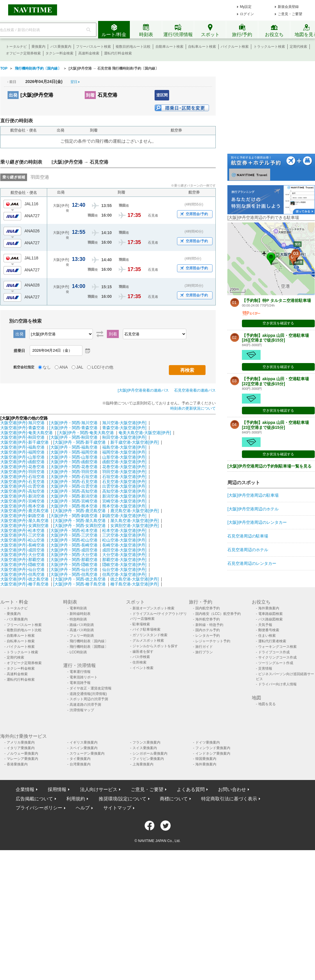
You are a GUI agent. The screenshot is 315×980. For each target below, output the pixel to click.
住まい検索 (267, 636)
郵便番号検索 (269, 630)
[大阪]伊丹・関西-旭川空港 (73, 423)
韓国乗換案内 (206, 759)
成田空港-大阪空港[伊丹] (124, 550)
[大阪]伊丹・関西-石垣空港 (73, 477)
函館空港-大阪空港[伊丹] (124, 462)
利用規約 (76, 799)
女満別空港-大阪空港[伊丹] (135, 526)
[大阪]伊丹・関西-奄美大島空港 (86, 433)
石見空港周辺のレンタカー (252, 563)
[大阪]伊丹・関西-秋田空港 (73, 437)
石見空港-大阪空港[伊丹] (124, 482)
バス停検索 (141, 657)
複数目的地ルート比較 (133, 47)
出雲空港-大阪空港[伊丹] (124, 486)
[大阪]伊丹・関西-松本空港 (73, 530)
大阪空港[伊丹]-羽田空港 (22, 472)
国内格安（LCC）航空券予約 (218, 614)
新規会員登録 (288, 7)
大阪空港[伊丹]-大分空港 (22, 555)
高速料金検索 (89, 53)
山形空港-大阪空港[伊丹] (124, 457)
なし (47, 367)
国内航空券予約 (208, 608)
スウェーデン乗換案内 (87, 753)
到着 (90, 95)
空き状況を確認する (278, 323)
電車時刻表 (78, 608)
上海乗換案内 (143, 764)
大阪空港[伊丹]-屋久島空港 (24, 521)
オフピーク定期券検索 (23, 53)
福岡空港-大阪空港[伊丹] (124, 452)
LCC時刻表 (78, 652)
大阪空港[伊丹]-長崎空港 (22, 545)
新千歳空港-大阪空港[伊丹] (135, 442)
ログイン (247, 14)
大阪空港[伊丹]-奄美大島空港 (26, 433)
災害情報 (265, 668)
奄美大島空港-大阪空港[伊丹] (145, 433)
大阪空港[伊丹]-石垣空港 (22, 477)
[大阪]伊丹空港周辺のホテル (253, 509)
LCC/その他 (102, 367)
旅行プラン (204, 652)
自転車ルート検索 (202, 47)
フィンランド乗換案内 (213, 748)
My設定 (246, 7)
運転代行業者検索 (272, 641)
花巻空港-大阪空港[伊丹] (124, 467)
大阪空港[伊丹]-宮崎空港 (22, 501)
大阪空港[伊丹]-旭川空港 (22, 423)
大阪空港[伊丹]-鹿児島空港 (24, 511)
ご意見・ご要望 (290, 14)
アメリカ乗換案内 (21, 742)
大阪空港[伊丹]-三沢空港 (22, 535)
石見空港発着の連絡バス (195, 390)
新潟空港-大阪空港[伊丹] (124, 496)
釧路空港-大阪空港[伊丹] (124, 516)
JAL (80, 367)
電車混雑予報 (80, 683)
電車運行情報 (80, 672)
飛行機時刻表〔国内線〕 (89, 641)
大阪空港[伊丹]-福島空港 (22, 447)
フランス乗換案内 (146, 742)
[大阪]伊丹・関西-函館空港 (73, 462)
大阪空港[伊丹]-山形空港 (22, 457)
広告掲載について (34, 799)
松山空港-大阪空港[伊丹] (124, 540)
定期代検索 (298, 47)
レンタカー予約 (208, 636)
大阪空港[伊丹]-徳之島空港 (24, 579)
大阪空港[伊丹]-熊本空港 (22, 506)
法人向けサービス (99, 789)
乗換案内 (38, 47)
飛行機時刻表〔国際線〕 (89, 647)
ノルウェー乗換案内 (22, 753)
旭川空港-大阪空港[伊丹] (124, 423)
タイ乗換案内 (80, 759)
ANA (64, 367)
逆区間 (162, 95)
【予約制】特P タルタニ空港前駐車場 (276, 300)
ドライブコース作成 (274, 652)
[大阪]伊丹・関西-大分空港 (73, 555)
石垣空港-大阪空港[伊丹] (124, 477)
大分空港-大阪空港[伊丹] (124, 555)
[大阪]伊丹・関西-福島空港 (73, 447)
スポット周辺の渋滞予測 (89, 699)
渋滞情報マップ (82, 710)
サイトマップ (117, 808)
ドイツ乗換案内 (208, 742)
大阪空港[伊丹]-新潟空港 (22, 496)
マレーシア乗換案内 (22, 759)
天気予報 (265, 625)
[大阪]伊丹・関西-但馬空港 (73, 574)
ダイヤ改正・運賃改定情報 (91, 688)
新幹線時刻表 (80, 614)
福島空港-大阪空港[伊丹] (124, 447)
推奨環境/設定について (123, 799)
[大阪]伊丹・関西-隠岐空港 (73, 565)
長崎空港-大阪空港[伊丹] (124, 545)
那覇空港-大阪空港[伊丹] (124, 560)
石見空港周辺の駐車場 (248, 536)
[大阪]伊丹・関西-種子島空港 (79, 584)
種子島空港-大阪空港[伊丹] (135, 584)
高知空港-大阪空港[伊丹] (124, 491)
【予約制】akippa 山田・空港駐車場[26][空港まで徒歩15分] (275, 338)
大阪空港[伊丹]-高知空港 (22, 491)
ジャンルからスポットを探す (155, 646)
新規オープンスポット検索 (153, 608)
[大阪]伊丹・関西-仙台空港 (73, 569)
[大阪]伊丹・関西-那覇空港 (73, 560)
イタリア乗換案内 (21, 748)
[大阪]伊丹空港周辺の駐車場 (253, 495)
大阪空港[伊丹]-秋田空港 (22, 437)
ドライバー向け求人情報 (277, 684)
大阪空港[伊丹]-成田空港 (22, 550)
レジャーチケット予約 (213, 641)
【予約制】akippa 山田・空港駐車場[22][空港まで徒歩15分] (275, 381)
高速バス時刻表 (82, 630)
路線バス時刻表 (82, 625)
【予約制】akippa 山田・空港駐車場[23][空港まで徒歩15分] (275, 425)
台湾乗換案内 (80, 764)
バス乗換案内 (61, 47)
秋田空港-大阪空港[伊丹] (124, 437)
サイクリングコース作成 (277, 657)
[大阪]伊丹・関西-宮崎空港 (73, 501)
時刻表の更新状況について (193, 408)
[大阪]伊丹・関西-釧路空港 (73, 516)
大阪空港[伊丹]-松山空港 (22, 540)
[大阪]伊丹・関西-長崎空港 (73, 545)
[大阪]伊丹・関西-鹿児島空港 (79, 511)
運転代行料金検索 (118, 53)
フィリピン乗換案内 (148, 759)
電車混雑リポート (84, 677)
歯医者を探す (143, 652)
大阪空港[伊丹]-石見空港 (22, 482)
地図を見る (267, 704)
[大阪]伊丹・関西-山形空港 (73, 457)
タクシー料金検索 (59, 53)
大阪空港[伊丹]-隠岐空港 (22, 565)
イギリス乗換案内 (84, 742)
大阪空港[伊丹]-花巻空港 (22, 467)
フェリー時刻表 (82, 636)
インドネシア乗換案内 (213, 753)
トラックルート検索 (269, 47)
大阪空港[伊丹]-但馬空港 (22, 574)
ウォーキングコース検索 (277, 647)
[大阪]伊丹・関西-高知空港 (73, 491)
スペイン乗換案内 (84, 748)
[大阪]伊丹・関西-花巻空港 (73, 467)
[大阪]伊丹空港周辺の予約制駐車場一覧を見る (269, 466)
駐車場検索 (141, 624)
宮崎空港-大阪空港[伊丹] (124, 501)
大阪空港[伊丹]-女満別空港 (24, 526)
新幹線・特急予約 (209, 625)
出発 (13, 95)
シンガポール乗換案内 (150, 753)
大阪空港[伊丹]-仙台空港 (22, 569)
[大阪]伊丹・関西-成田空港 (73, 550)
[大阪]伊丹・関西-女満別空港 (79, 526)
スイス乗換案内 (145, 748)
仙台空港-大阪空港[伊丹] (124, 569)
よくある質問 (191, 789)
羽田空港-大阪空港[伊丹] (124, 472)
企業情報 (25, 789)
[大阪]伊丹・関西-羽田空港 (73, 472)
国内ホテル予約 (208, 630)
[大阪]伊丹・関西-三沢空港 (73, 535)
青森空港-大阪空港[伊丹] (124, 428)
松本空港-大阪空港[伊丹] (124, 530)
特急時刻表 (78, 619)
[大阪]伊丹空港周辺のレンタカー (257, 522)
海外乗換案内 (269, 608)
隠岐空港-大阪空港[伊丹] (124, 565)
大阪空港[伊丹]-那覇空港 (22, 560)
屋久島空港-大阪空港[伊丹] (135, 521)
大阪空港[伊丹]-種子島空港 (24, 584)
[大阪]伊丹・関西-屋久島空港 (79, 521)
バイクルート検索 (235, 47)
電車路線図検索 (270, 614)
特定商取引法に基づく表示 (229, 799)
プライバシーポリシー (39, 808)
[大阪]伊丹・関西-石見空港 (73, 482)
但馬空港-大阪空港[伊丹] (124, 574)
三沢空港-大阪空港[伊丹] (124, 535)
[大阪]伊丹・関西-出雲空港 (73, 486)
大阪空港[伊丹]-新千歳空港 (24, 442)
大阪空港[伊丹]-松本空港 (22, 530)
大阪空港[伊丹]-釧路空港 (22, 516)
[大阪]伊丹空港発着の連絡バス (143, 390)
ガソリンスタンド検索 (150, 635)
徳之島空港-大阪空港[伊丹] (135, 579)
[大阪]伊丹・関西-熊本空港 (73, 506)
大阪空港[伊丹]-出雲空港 (22, 486)
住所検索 (139, 662)
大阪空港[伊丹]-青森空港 (22, 428)
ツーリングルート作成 (276, 663)
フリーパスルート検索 (93, 47)
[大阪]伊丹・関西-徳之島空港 (79, 579)
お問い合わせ (232, 789)
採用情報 (57, 789)
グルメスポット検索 (148, 641)
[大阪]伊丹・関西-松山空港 (73, 540)
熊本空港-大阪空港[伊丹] (124, 506)
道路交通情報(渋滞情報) (88, 694)
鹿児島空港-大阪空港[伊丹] (135, 511)
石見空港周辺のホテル (248, 550)
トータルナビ (16, 47)
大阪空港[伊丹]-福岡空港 (22, 452)
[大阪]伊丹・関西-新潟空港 (73, 496)
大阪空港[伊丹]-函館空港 (22, 462)
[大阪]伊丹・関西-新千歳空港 (79, 442)
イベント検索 (143, 668)
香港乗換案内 (17, 764)
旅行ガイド (204, 647)
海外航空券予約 (208, 619)
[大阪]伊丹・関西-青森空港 (73, 428)
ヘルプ (83, 808)
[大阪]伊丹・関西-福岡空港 (73, 452)
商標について (174, 799)
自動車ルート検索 (169, 47)
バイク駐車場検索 (146, 629)
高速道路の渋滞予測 (85, 705)
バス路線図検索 (270, 619)
